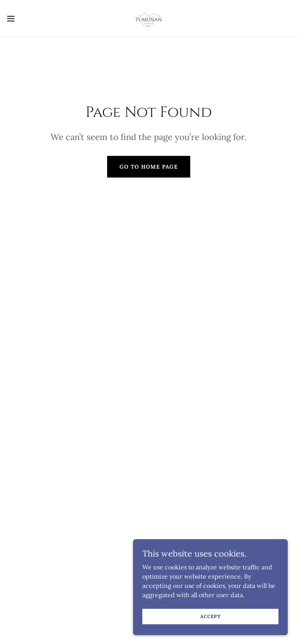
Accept (211, 616)
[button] (25, 19)
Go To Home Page (149, 167)
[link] (148, 19)
